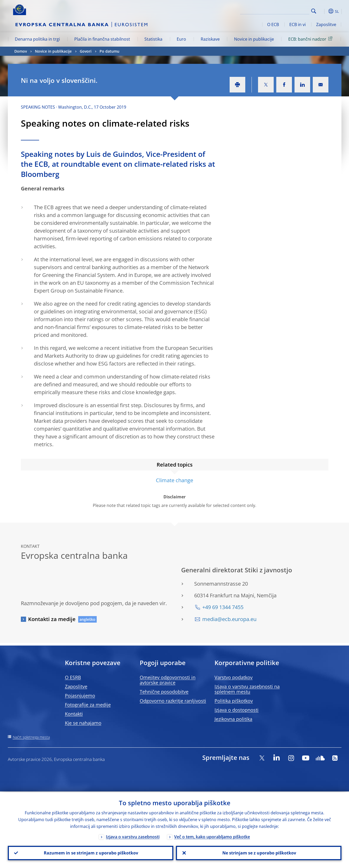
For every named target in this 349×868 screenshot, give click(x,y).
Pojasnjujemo (80, 696)
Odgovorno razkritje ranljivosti (173, 701)
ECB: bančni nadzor (311, 39)
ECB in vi (298, 24)
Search (314, 11)
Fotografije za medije (88, 705)
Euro (181, 39)
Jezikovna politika (233, 719)
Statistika (153, 39)
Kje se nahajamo (83, 723)
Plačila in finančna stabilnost (102, 39)
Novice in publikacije (254, 39)
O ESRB (73, 677)
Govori (86, 51)
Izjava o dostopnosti (237, 710)
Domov (21, 51)
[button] (323, 11)
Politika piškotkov (234, 701)
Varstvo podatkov (234, 677)
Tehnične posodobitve (164, 692)
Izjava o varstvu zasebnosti (133, 836)
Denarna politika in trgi (37, 39)
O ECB (273, 24)
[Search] (283, 10)
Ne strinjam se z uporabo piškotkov (259, 853)
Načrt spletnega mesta (31, 737)
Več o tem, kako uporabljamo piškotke (212, 836)
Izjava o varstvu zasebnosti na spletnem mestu (247, 689)
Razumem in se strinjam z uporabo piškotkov (90, 853)
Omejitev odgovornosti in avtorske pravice (168, 680)
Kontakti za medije (52, 619)
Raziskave (210, 39)
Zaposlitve (326, 24)
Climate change (174, 480)
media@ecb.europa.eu (229, 619)
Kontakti (74, 714)
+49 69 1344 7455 (223, 607)
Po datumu (109, 51)
